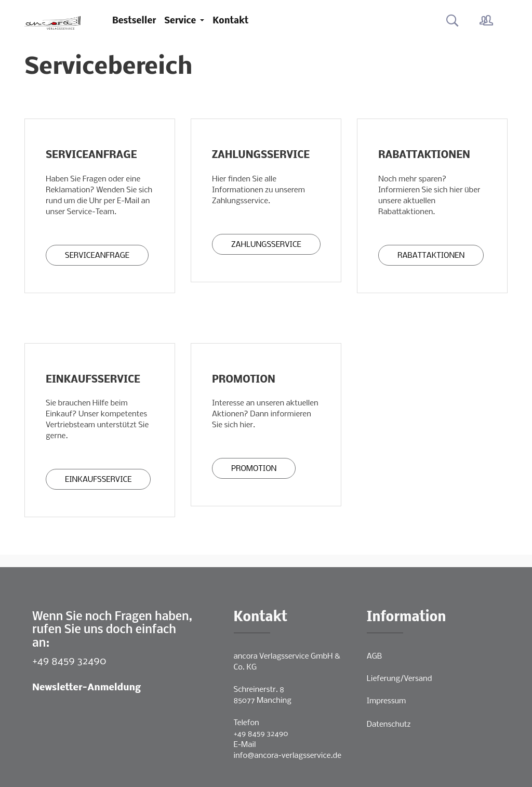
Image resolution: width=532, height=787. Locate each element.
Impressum (386, 701)
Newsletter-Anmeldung (87, 688)
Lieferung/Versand (400, 679)
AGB (374, 657)
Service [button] (181, 21)
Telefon (247, 723)
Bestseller (134, 21)
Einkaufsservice (98, 480)
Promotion (254, 469)
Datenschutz (389, 725)
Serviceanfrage (97, 256)
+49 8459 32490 (69, 661)
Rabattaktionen (431, 256)
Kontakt (230, 21)
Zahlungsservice (266, 245)
